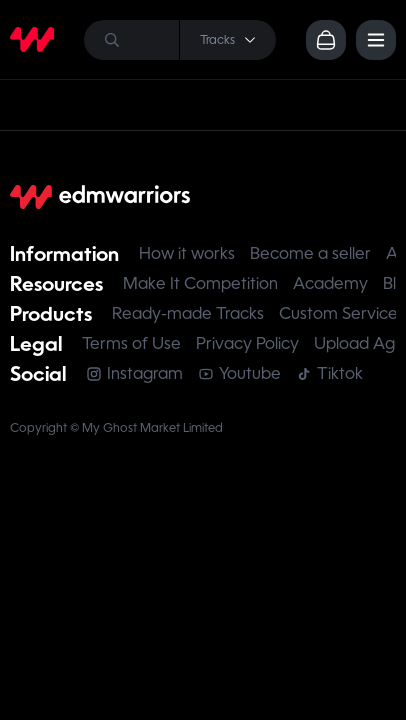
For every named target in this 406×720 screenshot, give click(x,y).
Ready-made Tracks (188, 313)
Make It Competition (200, 283)
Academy (330, 283)
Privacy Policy (247, 343)
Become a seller (310, 253)
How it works (187, 253)
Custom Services (342, 313)
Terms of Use (131, 343)
